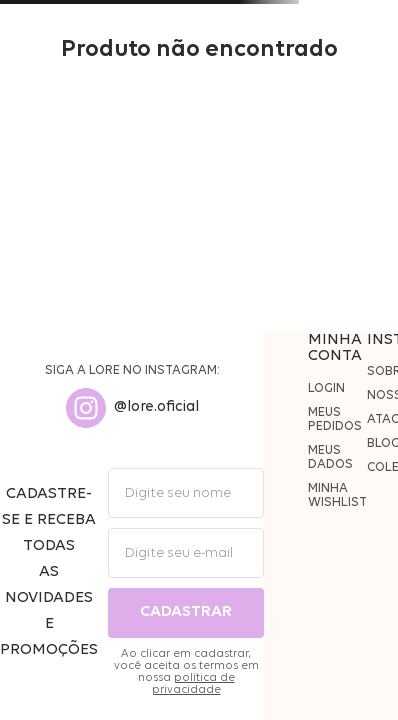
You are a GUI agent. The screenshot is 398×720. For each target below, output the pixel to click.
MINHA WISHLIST (337, 495)
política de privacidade (193, 684)
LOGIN (326, 388)
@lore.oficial (156, 407)
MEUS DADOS (330, 457)
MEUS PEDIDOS (335, 419)
